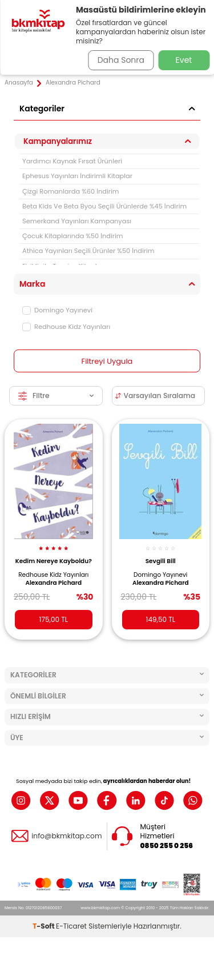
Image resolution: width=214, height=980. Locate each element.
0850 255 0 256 (167, 846)
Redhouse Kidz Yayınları (66, 327)
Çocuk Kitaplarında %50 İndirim (73, 236)
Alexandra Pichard (53, 583)
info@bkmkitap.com (66, 836)
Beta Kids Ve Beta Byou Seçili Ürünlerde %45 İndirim (104, 206)
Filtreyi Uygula (107, 361)
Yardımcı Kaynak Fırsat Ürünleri (72, 161)
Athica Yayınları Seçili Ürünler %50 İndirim (88, 251)
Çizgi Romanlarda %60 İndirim (70, 191)
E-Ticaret (71, 926)
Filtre (56, 395)
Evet (184, 60)
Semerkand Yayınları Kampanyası (77, 221)
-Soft (44, 926)
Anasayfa (19, 83)
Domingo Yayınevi (57, 310)
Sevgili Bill (161, 561)
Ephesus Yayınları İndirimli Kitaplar (77, 176)
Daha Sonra (121, 60)
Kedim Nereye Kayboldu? (54, 561)
